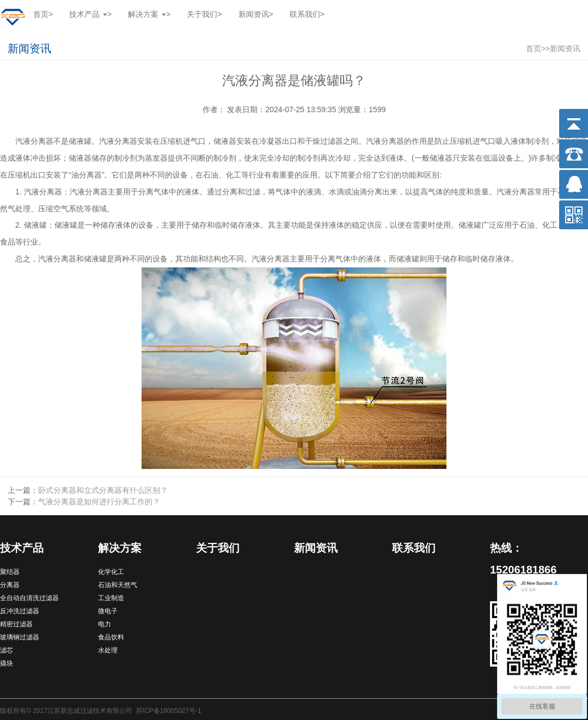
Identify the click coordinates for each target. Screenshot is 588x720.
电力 (105, 624)
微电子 (108, 611)
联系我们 (307, 14)
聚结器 (10, 572)
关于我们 (204, 14)
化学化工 (111, 572)
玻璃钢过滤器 (20, 637)
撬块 (7, 663)
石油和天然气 (118, 585)
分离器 (10, 585)
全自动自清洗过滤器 (29, 598)
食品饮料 (111, 637)
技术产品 (22, 548)
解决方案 (120, 548)
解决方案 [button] (149, 14)
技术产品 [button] (90, 14)
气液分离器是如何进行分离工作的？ (99, 502)
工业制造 (111, 598)
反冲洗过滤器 (20, 611)
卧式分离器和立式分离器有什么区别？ (103, 490)
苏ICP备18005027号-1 (169, 711)
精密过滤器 (16, 624)
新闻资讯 (256, 14)
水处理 (108, 650)
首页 (43, 14)
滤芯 (7, 650)
